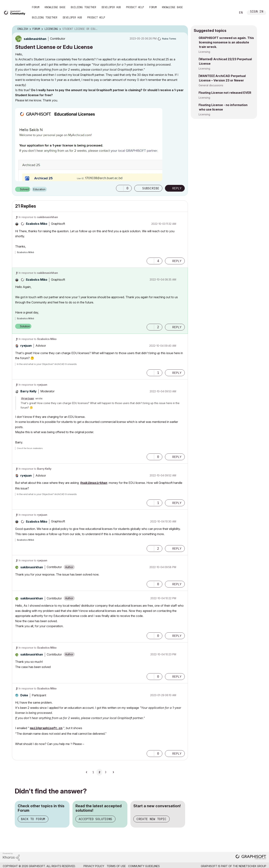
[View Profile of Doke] (24, 695)
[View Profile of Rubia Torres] (169, 39)
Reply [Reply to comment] (177, 261)
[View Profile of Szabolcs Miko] (37, 224)
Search (230, 13)
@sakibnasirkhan (94, 483)
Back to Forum (33, 819)
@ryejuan (28, 399)
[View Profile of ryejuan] (26, 346)
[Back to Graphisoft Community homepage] (15, 12)
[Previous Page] (87, 772)
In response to (38, 217)
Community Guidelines (144, 866)
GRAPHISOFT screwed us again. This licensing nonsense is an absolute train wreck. (226, 42)
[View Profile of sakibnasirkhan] (35, 39)
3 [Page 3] (106, 772)
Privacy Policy (94, 866)
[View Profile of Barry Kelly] (28, 391)
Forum (36, 7)
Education (39, 189)
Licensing (204, 52)
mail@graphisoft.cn (46, 728)
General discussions (211, 85)
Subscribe (151, 188)
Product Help (135, 7)
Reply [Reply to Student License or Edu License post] (177, 188)
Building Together (84, 7)
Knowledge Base (55, 7)
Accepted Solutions (95, 819)
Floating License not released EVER (225, 93)
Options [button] (183, 29)
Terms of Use (116, 866)
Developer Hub (111, 7)
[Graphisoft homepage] (251, 857)
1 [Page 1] (93, 772)
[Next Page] (113, 772)
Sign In (257, 12)
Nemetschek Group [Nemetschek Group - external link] (252, 866)
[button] (120, 188)
